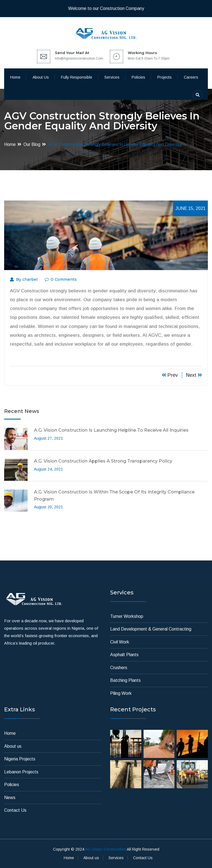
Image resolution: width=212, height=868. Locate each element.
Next (194, 375)
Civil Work (120, 642)
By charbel (24, 279)
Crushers (119, 668)
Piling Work (121, 693)
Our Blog (32, 144)
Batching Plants (125, 680)
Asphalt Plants (124, 655)
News (10, 798)
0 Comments (61, 279)
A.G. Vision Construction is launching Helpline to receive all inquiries (111, 430)
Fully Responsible (77, 77)
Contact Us (15, 810)
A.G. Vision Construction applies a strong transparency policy (103, 461)
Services (112, 77)
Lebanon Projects (21, 772)
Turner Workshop (127, 616)
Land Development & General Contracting (151, 629)
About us (41, 77)
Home (15, 77)
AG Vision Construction (105, 849)
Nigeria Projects (20, 759)
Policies (138, 77)
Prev (170, 375)
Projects (165, 77)
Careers (191, 77)
